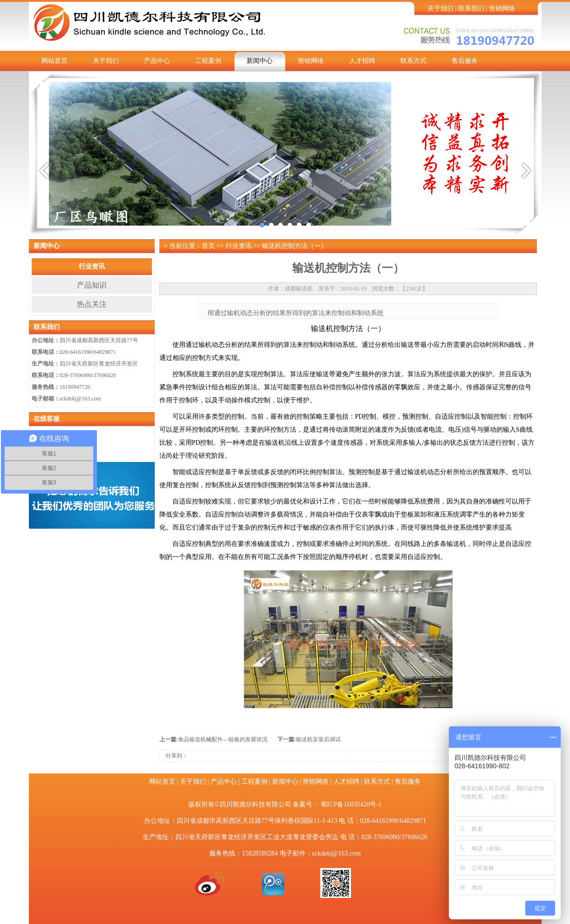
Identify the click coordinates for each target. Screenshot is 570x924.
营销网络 (502, 9)
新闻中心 (260, 61)
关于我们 (440, 9)
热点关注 (92, 304)
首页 (208, 246)
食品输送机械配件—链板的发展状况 (223, 739)
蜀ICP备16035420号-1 (351, 804)
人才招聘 (362, 61)
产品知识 (92, 285)
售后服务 (465, 61)
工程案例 (208, 61)
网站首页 (55, 61)
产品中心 (157, 61)
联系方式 (413, 61)
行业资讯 (92, 266)
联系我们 (471, 9)
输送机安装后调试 (318, 739)
